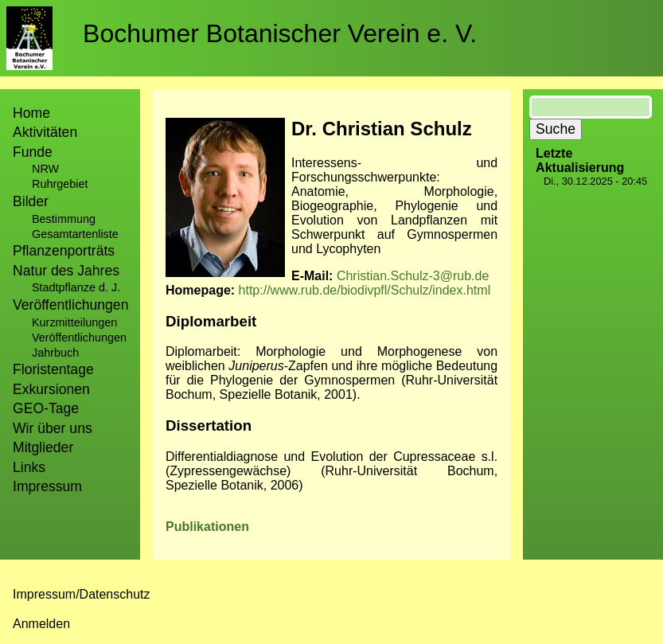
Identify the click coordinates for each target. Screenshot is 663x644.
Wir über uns (53, 428)
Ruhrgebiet (60, 184)
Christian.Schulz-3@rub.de (413, 276)
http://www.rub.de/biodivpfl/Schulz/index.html (365, 290)
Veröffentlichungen (79, 338)
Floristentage (53, 369)
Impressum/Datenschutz (82, 594)
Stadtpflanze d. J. (76, 287)
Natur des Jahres (66, 271)
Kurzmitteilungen (74, 322)
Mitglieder (43, 447)
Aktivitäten (45, 132)
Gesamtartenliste (75, 234)
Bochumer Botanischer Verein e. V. (280, 33)
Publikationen (207, 527)
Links (29, 467)
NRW (45, 169)
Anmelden (41, 624)
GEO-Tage (46, 408)
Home (31, 113)
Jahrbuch (55, 353)
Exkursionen (51, 389)
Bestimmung (64, 219)
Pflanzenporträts (64, 251)
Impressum (47, 486)
